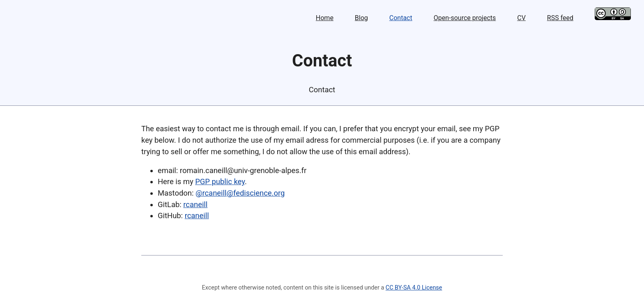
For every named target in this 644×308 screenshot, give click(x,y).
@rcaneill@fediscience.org (240, 193)
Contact (401, 18)
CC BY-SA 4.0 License (414, 288)
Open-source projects (465, 18)
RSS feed (560, 18)
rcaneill (195, 204)
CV (521, 18)
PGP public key (220, 181)
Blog (361, 18)
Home (325, 18)
